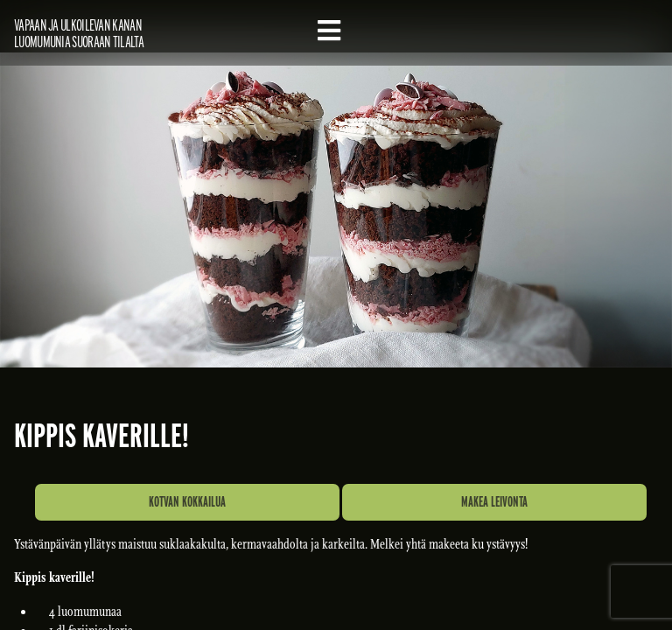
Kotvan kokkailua (187, 502)
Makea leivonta (494, 502)
